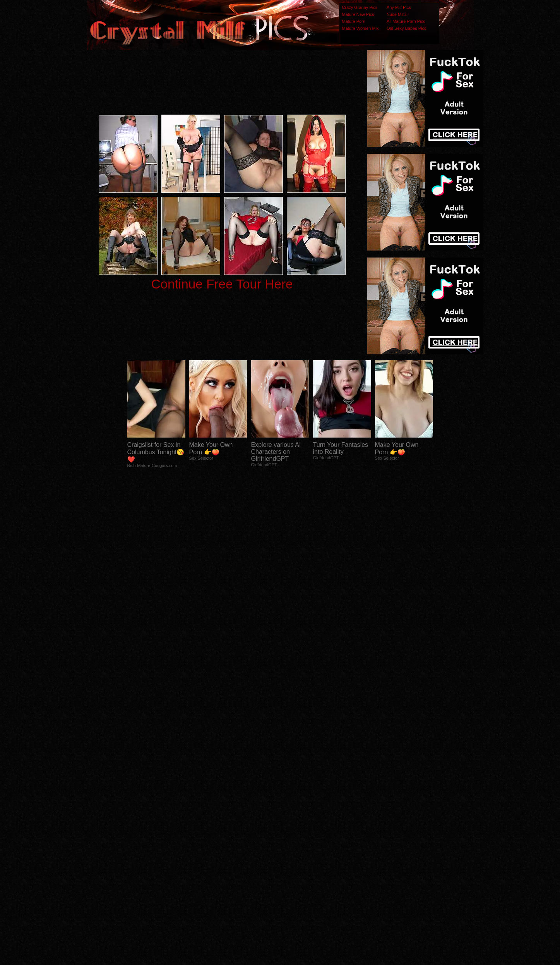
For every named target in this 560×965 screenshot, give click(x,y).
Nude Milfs (397, 14)
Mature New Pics (358, 14)
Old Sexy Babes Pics (407, 28)
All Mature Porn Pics (406, 21)
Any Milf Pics (399, 7)
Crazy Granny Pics (360, 7)
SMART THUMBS (294, 811)
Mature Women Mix (360, 28)
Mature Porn (354, 21)
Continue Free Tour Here (222, 284)
